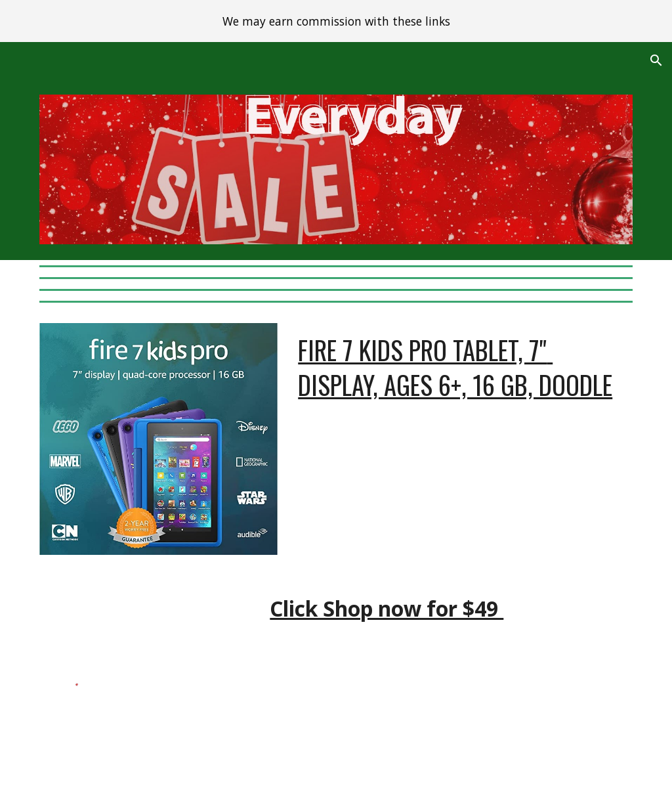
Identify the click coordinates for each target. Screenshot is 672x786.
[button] (656, 60)
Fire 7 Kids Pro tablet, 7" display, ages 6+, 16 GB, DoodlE (455, 367)
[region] (336, 21)
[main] (463, 397)
